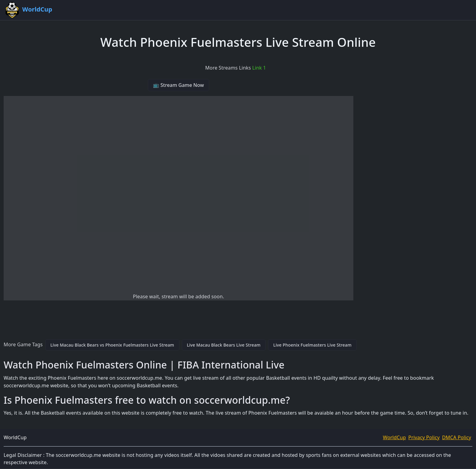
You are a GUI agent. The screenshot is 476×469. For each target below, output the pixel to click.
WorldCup (394, 437)
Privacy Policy (424, 437)
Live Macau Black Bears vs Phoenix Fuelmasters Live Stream (112, 345)
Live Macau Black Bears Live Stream (224, 345)
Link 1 (259, 68)
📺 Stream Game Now (178, 85)
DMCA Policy (457, 437)
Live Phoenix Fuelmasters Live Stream (312, 345)
